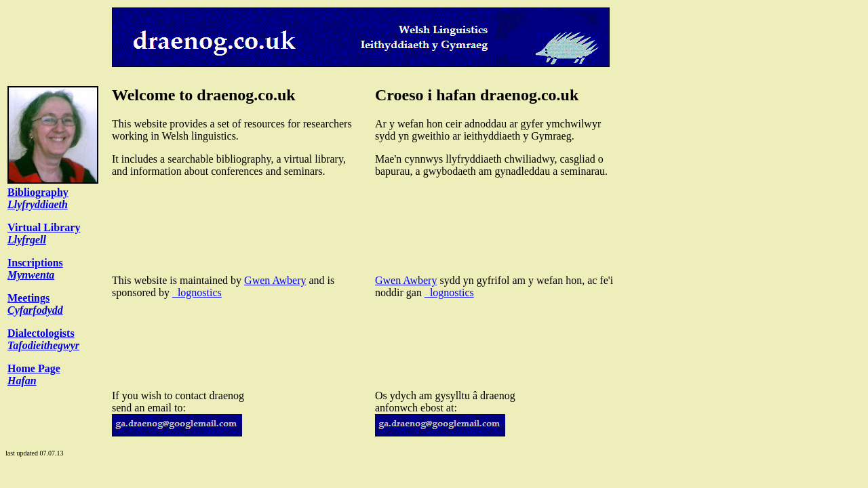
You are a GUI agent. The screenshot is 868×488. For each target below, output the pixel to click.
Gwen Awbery (275, 280)
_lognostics (197, 292)
